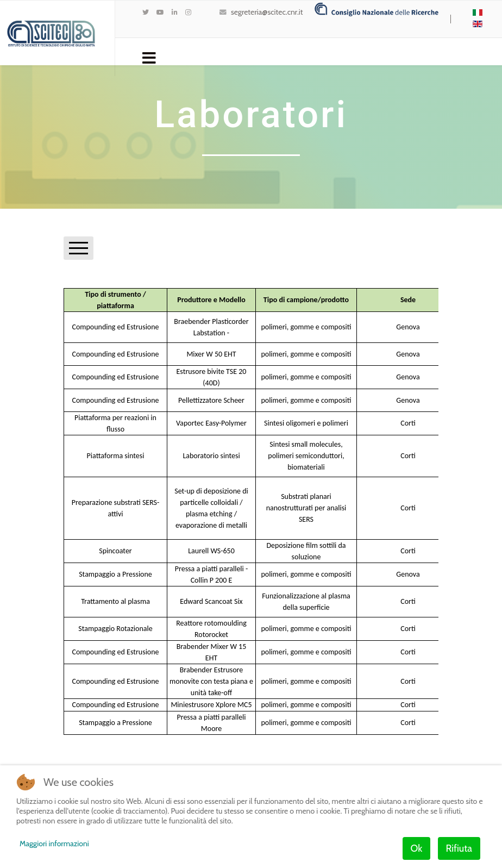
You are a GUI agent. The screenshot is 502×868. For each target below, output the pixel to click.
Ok (417, 848)
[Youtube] (160, 12)
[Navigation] (149, 57)
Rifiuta (459, 848)
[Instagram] (188, 12)
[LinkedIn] (175, 12)
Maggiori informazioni (54, 844)
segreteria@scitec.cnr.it (267, 12)
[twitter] (146, 12)
